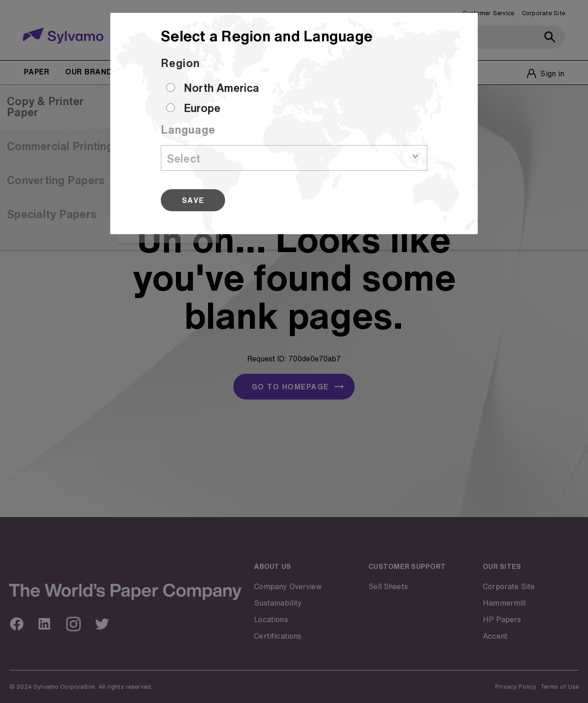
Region (180, 63)
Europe (202, 108)
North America (221, 88)
